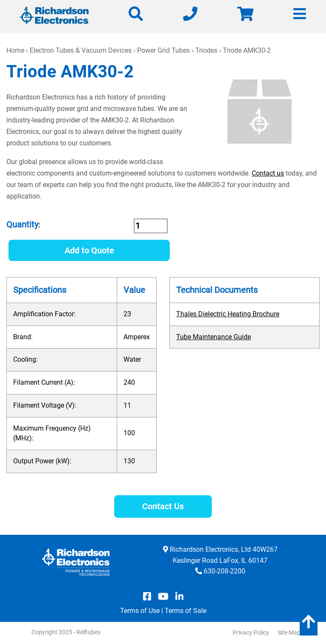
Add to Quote (89, 250)
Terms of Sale (185, 611)
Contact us (268, 173)
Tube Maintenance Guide (214, 337)
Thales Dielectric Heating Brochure (228, 314)
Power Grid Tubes (163, 50)
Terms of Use (140, 611)
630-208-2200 (225, 571)
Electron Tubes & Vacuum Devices (81, 50)
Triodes (206, 50)
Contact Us (163, 506)
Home (15, 50)
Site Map (289, 633)
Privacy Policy (251, 633)
